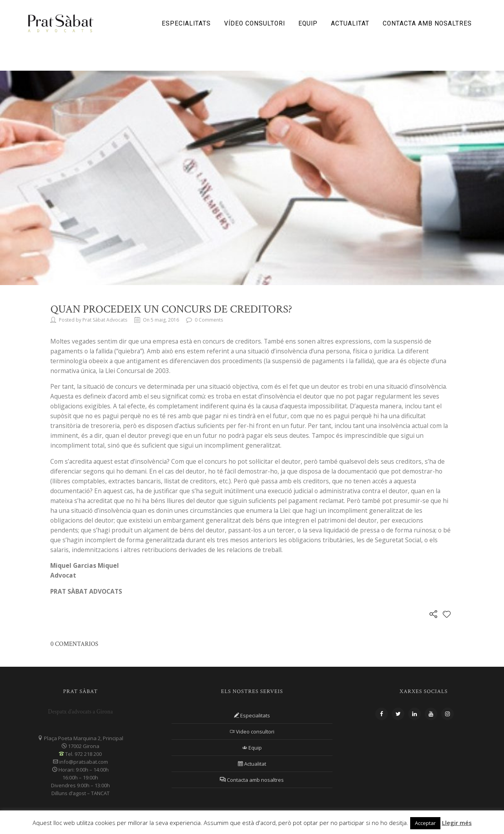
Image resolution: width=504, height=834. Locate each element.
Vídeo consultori (255, 24)
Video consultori (252, 732)
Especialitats (186, 24)
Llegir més (457, 823)
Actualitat (350, 24)
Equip (308, 24)
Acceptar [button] (425, 823)
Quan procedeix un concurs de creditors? (171, 309)
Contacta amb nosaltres (427, 24)
